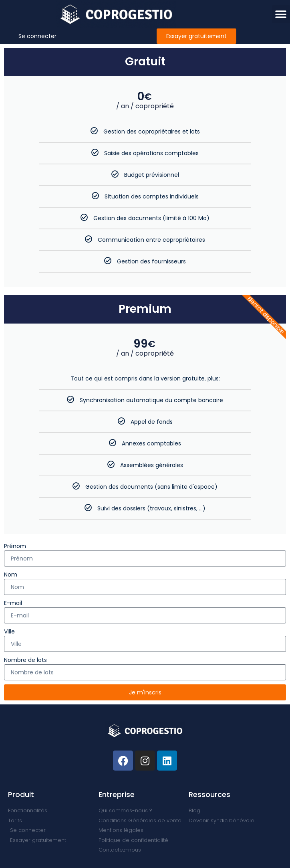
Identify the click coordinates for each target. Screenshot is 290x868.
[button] (281, 14)
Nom (11, 575)
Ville (9, 631)
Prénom (15, 546)
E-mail (13, 603)
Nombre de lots (25, 660)
